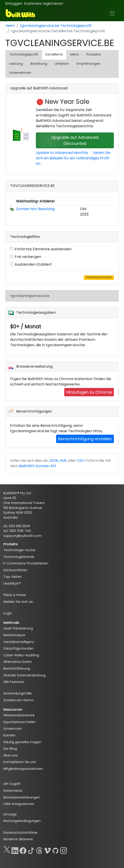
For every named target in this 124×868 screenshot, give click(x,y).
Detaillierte (54, 54)
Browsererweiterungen (22, 797)
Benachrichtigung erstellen (85, 439)
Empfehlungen (88, 64)
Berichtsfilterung (17, 668)
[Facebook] (23, 850)
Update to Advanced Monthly (62, 153)
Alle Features (14, 682)
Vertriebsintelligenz (19, 642)
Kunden (9, 735)
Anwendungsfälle (18, 693)
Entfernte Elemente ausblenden (43, 249)
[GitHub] (55, 850)
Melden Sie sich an (18, 602)
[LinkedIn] (15, 850)
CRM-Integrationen (19, 804)
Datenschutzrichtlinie (20, 833)
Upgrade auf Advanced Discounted (75, 140)
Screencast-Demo (18, 700)
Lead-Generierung (18, 628)
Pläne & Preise (15, 595)
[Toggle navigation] (112, 13)
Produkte (94, 54)
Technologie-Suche (19, 550)
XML (63, 461)
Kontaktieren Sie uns (20, 762)
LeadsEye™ (12, 583)
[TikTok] (31, 850)
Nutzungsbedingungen (22, 821)
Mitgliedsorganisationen (23, 769)
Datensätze (13, 791)
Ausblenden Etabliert (33, 264)
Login (8, 613)
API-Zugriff (12, 784)
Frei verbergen (28, 257)
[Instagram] (64, 850)
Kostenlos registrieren (44, 3)
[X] (7, 850)
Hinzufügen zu (89, 392)
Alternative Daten (18, 662)
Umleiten (62, 64)
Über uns (10, 755)
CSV (80, 461)
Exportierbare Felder (20, 722)
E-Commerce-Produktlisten (26, 563)
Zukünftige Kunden (18, 648)
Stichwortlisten (15, 570)
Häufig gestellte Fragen (22, 742)
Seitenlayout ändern (99, 277)
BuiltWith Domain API (38, 466)
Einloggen (14, 3)
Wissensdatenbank (19, 715)
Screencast (13, 729)
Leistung (16, 64)
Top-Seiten (13, 577)
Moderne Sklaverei (18, 839)
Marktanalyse (14, 635)
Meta (75, 54)
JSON (53, 461)
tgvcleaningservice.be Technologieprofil (56, 26)
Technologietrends (19, 557)
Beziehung (39, 64)
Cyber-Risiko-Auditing (21, 655)
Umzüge (10, 814)
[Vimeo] (47, 850)
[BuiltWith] (21, 13)
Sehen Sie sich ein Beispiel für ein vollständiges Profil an (73, 158)
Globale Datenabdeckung (24, 675)
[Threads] (39, 850)
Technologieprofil (24, 54)
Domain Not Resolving (35, 209)
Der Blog (10, 749)
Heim (10, 26)
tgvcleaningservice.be (30, 296)
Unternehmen (20, 73)
